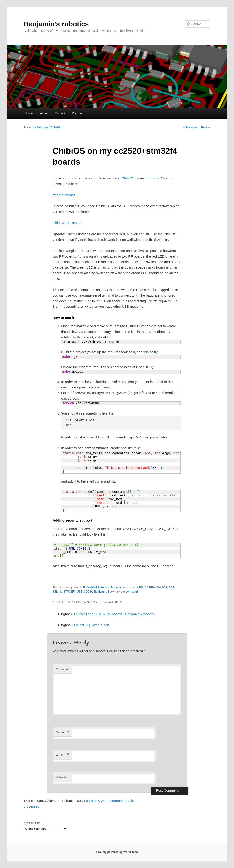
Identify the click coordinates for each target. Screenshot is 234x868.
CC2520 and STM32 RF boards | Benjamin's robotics (115, 614)
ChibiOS (128, 178)
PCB (172, 588)
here (106, 387)
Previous (190, 127)
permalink (132, 592)
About (44, 113)
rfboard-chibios (64, 195)
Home (29, 113)
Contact (60, 113)
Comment (62, 669)
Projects (116, 588)
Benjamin (100, 592)
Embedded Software (96, 588)
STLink (57, 592)
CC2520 (150, 588)
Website (61, 777)
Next (206, 127)
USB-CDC (83, 592)
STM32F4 (69, 592)
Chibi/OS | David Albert (92, 625)
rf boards (152, 178)
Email (62, 755)
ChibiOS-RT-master (68, 223)
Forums (77, 113)
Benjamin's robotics (56, 24)
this (146, 352)
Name (62, 732)
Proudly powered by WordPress (117, 852)
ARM (140, 588)
